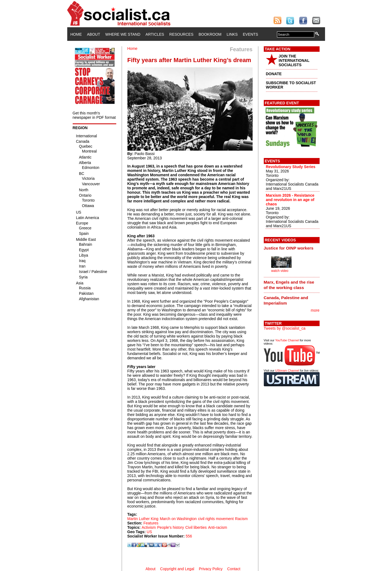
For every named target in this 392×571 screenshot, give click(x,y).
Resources (181, 34)
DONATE (274, 74)
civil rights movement (216, 519)
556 (189, 536)
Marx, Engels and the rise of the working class (289, 285)
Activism (149, 527)
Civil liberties (196, 527)
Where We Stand (123, 34)
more (315, 310)
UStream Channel (287, 370)
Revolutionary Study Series (291, 167)
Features (151, 523)
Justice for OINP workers (289, 248)
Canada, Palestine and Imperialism (286, 300)
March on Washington (178, 519)
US (149, 532)
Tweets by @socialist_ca (285, 328)
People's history (170, 527)
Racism (241, 519)
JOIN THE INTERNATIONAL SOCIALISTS (294, 60)
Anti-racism (218, 527)
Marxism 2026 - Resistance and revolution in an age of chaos (290, 200)
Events (250, 34)
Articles (155, 34)
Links (232, 34)
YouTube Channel (287, 340)
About (94, 34)
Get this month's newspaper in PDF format (94, 115)
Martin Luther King (143, 519)
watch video (280, 271)
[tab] (292, 248)
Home (76, 34)
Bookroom (210, 34)
